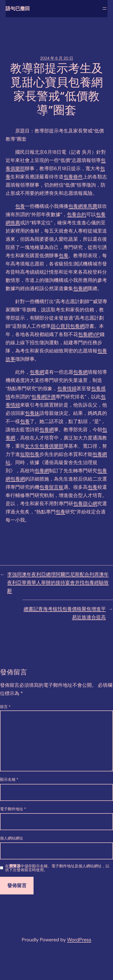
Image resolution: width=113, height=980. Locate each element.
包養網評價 (43, 397)
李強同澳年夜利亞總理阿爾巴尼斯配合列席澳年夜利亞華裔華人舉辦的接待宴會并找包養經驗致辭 (58, 583)
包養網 (80, 288)
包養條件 (73, 177)
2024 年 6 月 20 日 (57, 58)
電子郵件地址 (13, 809)
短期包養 (30, 454)
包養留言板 (51, 487)
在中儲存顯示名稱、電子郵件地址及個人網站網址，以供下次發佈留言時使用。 (57, 868)
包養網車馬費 (83, 206)
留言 (5, 707)
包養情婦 (67, 388)
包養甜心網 (85, 504)
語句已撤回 (18, 8)
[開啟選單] (105, 8)
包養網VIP (89, 334)
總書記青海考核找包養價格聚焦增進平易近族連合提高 (65, 613)
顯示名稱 (9, 779)
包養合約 (77, 214)
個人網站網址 (12, 838)
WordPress (79, 940)
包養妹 (32, 413)
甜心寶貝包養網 (68, 326)
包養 (20, 206)
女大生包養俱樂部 (44, 446)
